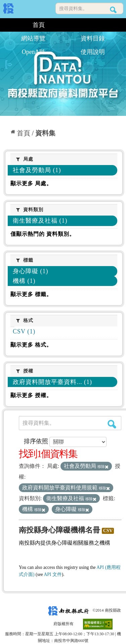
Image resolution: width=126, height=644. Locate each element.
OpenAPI (33, 52)
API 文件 (53, 574)
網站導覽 (33, 38)
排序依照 (36, 441)
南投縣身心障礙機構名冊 (59, 530)
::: (6, 25)
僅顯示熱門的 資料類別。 (43, 234)
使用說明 (93, 52)
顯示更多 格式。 (31, 345)
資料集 (45, 133)
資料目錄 (93, 38)
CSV (108, 531)
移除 (103, 466)
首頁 (39, 25)
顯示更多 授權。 (31, 395)
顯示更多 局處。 (31, 183)
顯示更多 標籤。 (31, 294)
